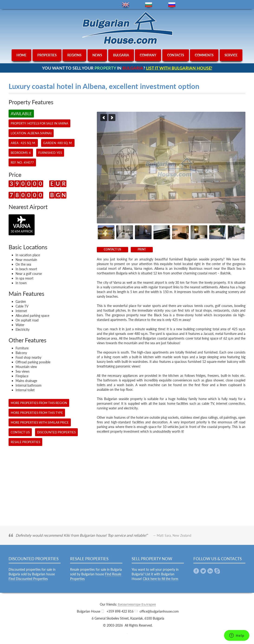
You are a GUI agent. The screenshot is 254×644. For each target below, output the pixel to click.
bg (149, 5)
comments (204, 55)
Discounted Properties (56, 432)
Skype (217, 571)
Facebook (196, 571)
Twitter (203, 571)
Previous (104, 118)
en (126, 5)
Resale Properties (25, 442)
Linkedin (210, 571)
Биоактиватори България (137, 604)
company (148, 55)
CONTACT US (112, 249)
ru (172, 5)
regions (74, 55)
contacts (176, 55)
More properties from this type (37, 413)
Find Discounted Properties (28, 579)
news (97, 55)
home (21, 55)
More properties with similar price (40, 422)
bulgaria (121, 55)
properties (47, 55)
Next (112, 118)
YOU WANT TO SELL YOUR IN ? (127, 68)
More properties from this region (39, 403)
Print (142, 249)
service (231, 55)
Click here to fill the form (161, 579)
